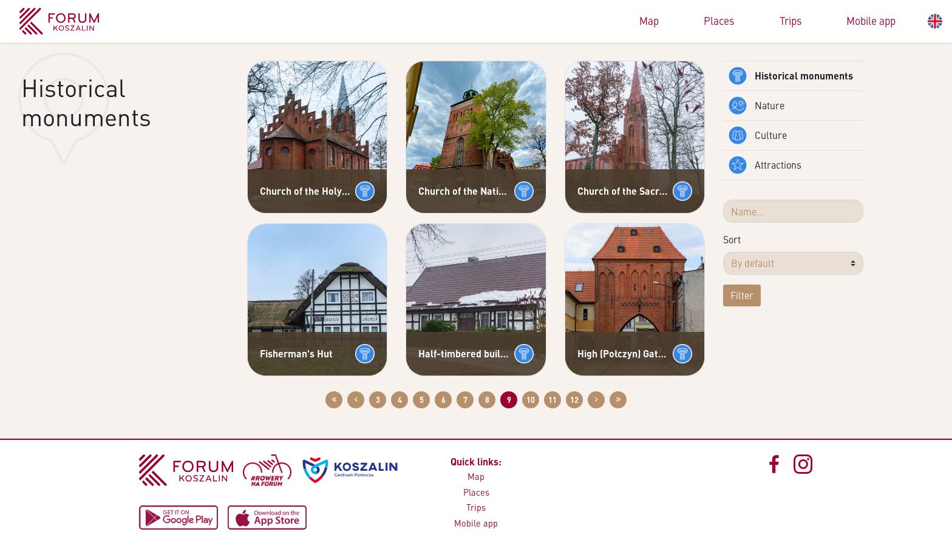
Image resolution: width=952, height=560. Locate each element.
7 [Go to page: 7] (465, 400)
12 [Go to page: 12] (574, 400)
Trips (791, 21)
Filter (742, 295)
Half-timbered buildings (464, 353)
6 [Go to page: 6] (444, 400)
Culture (757, 135)
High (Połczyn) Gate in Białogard (623, 353)
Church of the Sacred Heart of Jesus (623, 191)
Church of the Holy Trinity (305, 191)
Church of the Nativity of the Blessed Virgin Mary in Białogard (464, 191)
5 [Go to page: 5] (422, 400)
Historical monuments (790, 76)
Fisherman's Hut (296, 353)
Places (719, 21)
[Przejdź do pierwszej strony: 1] (334, 400)
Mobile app (871, 21)
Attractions (765, 165)
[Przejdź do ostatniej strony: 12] (618, 400)
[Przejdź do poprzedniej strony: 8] (356, 400)
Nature (756, 106)
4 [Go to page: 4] (400, 400)
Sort (732, 239)
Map (649, 21)
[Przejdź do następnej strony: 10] (596, 400)
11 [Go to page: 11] (552, 400)
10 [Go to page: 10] (531, 400)
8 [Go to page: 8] (487, 400)
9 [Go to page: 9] (509, 400)
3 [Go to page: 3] (378, 400)
